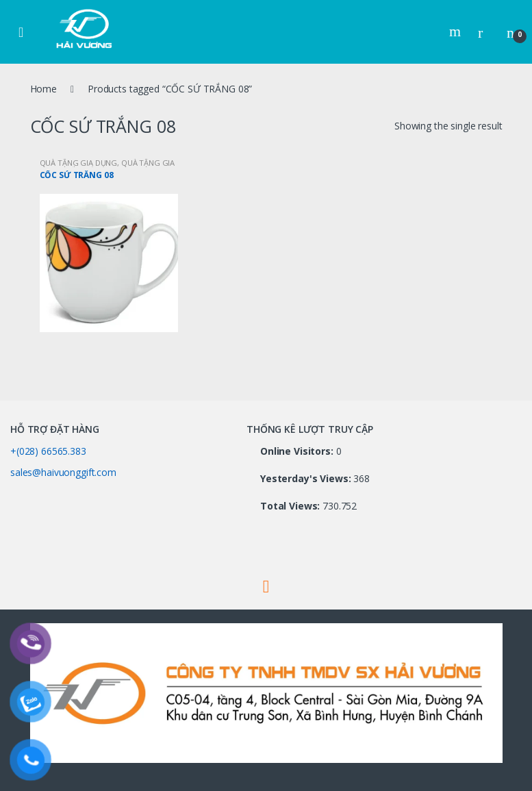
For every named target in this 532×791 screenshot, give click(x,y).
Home (43, 89)
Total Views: (291, 506)
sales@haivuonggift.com (63, 472)
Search (457, 32)
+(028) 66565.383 (48, 451)
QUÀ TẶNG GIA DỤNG (79, 163)
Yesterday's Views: (307, 479)
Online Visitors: (298, 451)
